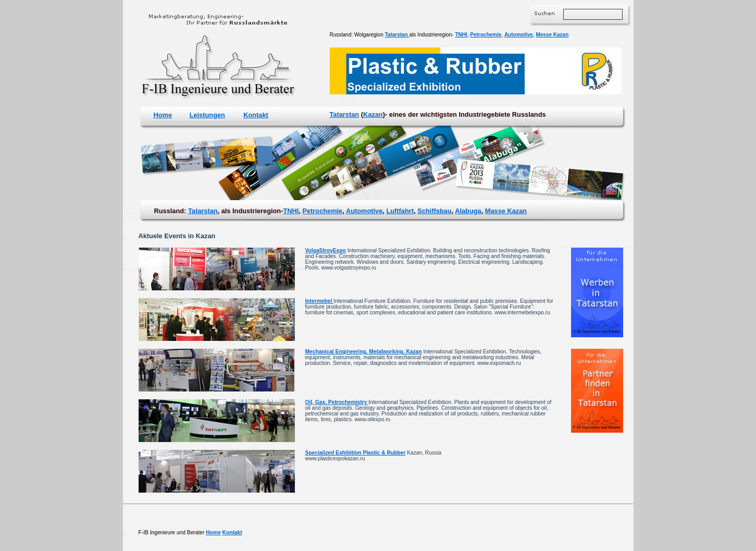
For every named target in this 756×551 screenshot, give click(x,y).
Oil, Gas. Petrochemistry (337, 402)
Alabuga (468, 211)
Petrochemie (486, 35)
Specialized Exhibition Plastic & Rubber (356, 453)
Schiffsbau (434, 211)
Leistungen (207, 115)
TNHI (461, 35)
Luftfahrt (400, 211)
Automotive (519, 35)
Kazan (373, 114)
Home (163, 115)
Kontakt (256, 115)
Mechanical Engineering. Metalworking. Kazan (364, 352)
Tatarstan (397, 35)
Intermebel (320, 301)
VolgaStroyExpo (326, 250)
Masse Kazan (506, 211)
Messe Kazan (552, 35)
